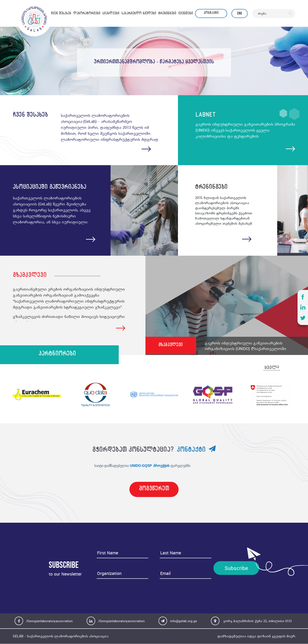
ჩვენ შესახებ (61, 14)
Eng (240, 13)
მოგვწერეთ (154, 490)
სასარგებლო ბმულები (139, 14)
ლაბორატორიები (87, 14)
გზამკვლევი (172, 346)
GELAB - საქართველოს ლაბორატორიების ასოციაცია (61, 637)
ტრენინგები (167, 14)
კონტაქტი (211, 13)
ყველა (272, 367)
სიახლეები (111, 14)
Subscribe (236, 568)
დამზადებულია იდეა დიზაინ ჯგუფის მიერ (256, 637)
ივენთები (186, 14)
